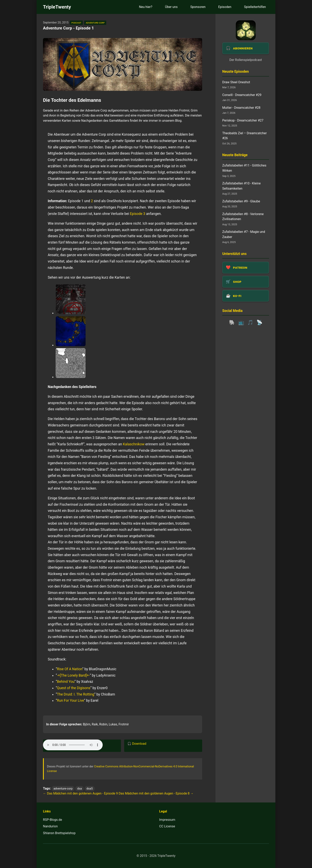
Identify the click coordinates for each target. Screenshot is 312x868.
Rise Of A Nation (70, 669)
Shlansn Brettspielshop (59, 833)
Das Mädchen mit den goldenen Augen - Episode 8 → (156, 793)
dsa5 (90, 789)
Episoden (225, 7)
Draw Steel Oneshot (236, 82)
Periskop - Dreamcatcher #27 (243, 120)
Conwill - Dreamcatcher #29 (242, 95)
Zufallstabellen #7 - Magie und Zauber (244, 234)
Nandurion (50, 826)
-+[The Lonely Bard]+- (73, 675)
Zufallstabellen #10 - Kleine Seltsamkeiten (241, 186)
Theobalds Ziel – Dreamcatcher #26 (244, 136)
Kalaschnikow (134, 444)
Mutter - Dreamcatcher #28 (241, 108)
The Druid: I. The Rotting (76, 694)
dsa (79, 789)
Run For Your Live (70, 700)
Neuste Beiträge (235, 155)
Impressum (167, 820)
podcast (76, 23)
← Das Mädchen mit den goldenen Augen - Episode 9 (80, 793)
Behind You (66, 682)
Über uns (171, 7)
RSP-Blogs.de (53, 820)
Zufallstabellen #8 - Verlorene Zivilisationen (243, 217)
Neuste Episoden (235, 72)
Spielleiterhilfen (255, 7)
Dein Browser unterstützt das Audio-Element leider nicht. (73, 745)
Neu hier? (146, 7)
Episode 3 (138, 214)
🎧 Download (137, 744)
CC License (167, 826)
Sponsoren (198, 7)
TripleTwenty (57, 7)
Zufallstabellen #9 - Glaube (241, 201)
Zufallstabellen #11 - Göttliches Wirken (244, 168)
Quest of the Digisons (74, 688)
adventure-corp (95, 23)
